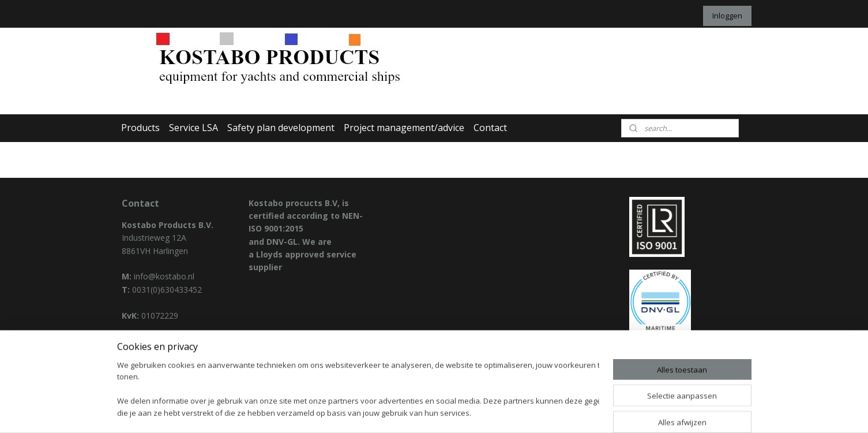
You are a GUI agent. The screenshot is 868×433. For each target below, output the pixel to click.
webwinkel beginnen (463, 412)
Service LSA (193, 128)
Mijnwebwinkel (564, 412)
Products (140, 128)
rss (419, 412)
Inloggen (727, 16)
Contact (490, 128)
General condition (155, 354)
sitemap (395, 412)
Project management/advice (404, 128)
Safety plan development (281, 128)
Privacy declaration (157, 341)
